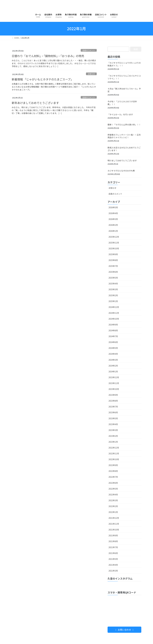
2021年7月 (113, 547)
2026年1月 (113, 231)
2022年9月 (113, 465)
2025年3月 (113, 289)
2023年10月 (114, 389)
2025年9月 (113, 254)
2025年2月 (113, 295)
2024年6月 (113, 342)
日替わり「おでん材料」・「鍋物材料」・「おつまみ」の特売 (48, 56)
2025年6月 (113, 272)
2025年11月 (114, 243)
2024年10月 (114, 319)
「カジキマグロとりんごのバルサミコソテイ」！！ (124, 77)
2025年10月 (114, 248)
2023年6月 (113, 412)
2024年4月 (113, 354)
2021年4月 (113, 565)
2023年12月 (114, 377)
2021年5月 (113, 559)
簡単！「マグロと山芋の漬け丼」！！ (124, 125)
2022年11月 (114, 453)
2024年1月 (113, 371)
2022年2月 (113, 506)
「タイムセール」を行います (120, 114)
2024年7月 (113, 336)
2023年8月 (113, 401)
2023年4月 (113, 424)
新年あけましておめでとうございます (35, 103)
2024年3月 (113, 360)
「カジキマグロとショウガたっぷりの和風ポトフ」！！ (124, 64)
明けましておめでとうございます (122, 160)
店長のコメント (89, 50)
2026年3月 (113, 219)
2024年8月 (113, 330)
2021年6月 (113, 553)
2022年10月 (114, 459)
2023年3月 (113, 430)
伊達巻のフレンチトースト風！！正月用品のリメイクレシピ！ (124, 136)
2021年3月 (113, 571)
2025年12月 (114, 237)
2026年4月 (113, 213)
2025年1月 (113, 301)
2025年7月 (113, 266)
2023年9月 (113, 395)
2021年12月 (114, 518)
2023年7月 (113, 407)
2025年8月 (113, 260)
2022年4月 (113, 495)
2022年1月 (113, 512)
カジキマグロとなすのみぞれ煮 (121, 171)
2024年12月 (114, 307)
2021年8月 (113, 541)
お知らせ (91, 74)
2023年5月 (113, 418)
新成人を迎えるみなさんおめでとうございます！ (124, 149)
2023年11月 (114, 383)
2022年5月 (113, 489)
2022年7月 (113, 477)
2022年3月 (113, 500)
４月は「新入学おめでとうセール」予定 (124, 90)
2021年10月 (114, 530)
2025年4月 (113, 284)
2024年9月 (113, 325)
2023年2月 (113, 436)
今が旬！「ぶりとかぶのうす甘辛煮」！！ (122, 103)
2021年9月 (113, 535)
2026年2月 (113, 225)
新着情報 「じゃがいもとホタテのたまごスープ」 (42, 79)
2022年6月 (113, 483)
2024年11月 (114, 313)
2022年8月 (113, 471)
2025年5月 (113, 278)
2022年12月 (114, 448)
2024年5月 (113, 348)
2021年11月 (114, 524)
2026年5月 (113, 207)
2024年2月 (113, 366)
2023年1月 (113, 442)
